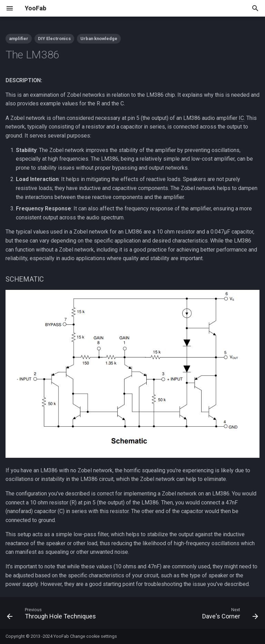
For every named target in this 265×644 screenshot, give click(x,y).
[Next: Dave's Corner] (229, 615)
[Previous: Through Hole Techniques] (53, 615)
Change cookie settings (94, 636)
